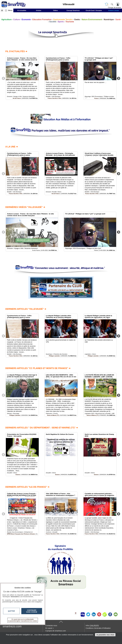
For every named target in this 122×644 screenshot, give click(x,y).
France (96, 98)
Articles (39, 10)
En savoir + (50, 628)
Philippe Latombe (54, 356)
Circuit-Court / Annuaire (94, 10)
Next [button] (119, 78)
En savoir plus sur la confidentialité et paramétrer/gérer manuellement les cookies (23, 620)
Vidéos (55, 10)
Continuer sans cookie (32, 611)
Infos (92, 626)
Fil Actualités (22, 10)
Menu (10, 10)
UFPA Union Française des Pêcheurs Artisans (21, 534)
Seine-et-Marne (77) (53, 415)
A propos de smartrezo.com (56, 631)
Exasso (18, 475)
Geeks (77, 19)
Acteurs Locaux (114, 10)
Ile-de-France (17, 98)
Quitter (11, 611)
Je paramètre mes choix (105, 635)
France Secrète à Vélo (54, 98)
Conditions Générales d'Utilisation (98, 628)
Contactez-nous (51, 626)
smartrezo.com (12, 626)
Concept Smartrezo (73, 10)
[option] (22, 78)
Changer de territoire (114, 8)
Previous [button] (3, 78)
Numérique (109, 19)
